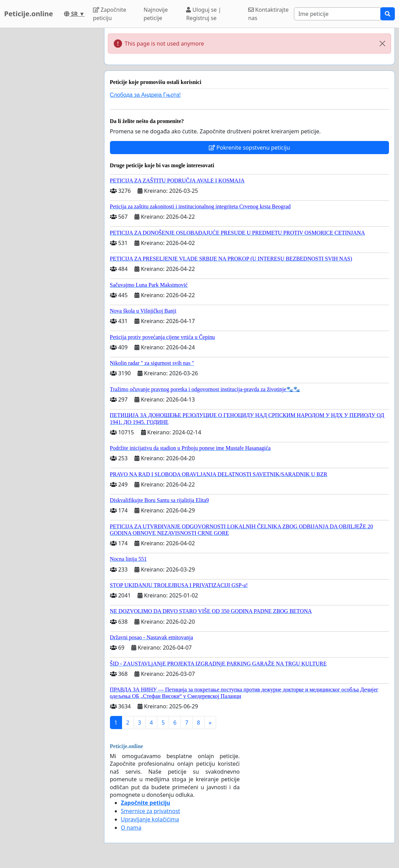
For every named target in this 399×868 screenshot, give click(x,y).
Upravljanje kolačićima (150, 819)
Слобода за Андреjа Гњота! (145, 95)
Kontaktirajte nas (268, 14)
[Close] (382, 44)
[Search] (337, 14)
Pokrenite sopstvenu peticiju (249, 148)
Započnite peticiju (110, 14)
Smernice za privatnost (151, 811)
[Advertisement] (50, 132)
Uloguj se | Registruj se (203, 14)
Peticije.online (29, 14)
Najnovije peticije (156, 14)
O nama (131, 828)
